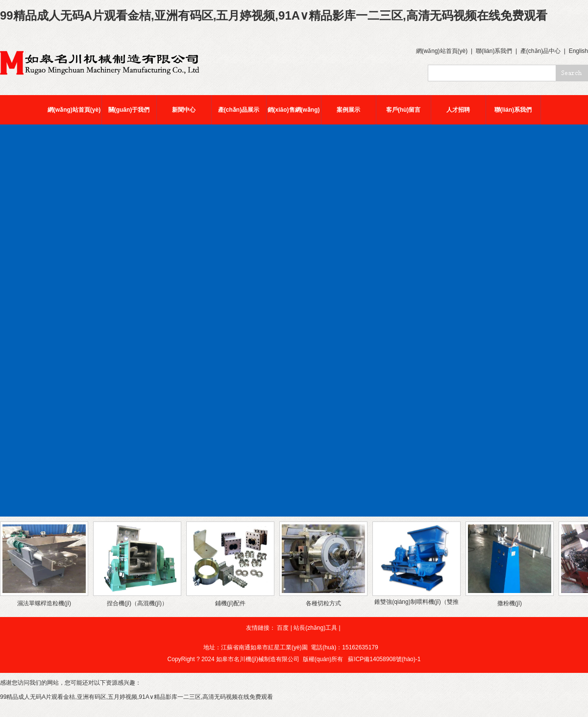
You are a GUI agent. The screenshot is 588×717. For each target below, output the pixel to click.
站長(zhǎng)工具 (315, 628)
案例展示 (348, 110)
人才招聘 (458, 110)
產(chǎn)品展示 (239, 110)
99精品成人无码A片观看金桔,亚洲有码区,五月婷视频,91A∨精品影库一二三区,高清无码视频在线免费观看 (274, 15)
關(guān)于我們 (129, 110)
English (578, 51)
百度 (283, 628)
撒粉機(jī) (510, 603)
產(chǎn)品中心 (540, 51)
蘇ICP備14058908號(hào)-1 (384, 659)
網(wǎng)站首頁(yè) (442, 51)
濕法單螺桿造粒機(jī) (44, 603)
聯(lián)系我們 (494, 51)
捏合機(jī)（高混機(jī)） (137, 603)
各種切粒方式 (323, 603)
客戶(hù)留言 (404, 110)
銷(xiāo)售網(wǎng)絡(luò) (294, 115)
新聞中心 (184, 110)
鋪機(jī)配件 (230, 603)
